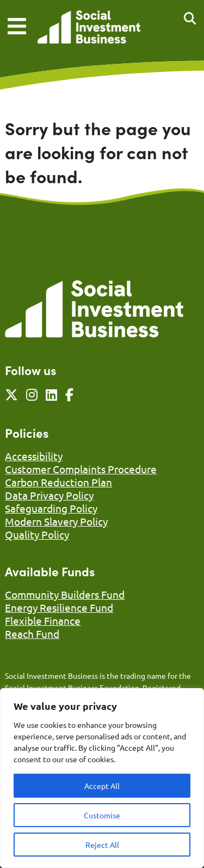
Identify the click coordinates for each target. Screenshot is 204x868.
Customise (102, 815)
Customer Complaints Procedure (81, 469)
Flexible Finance (43, 620)
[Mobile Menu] (17, 26)
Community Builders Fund (65, 594)
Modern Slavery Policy (56, 521)
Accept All (102, 786)
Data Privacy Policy (49, 495)
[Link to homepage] (89, 28)
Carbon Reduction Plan (58, 482)
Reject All (102, 845)
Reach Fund (32, 634)
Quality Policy (37, 534)
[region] (102, 778)
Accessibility (34, 456)
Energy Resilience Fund (59, 607)
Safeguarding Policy (51, 508)
